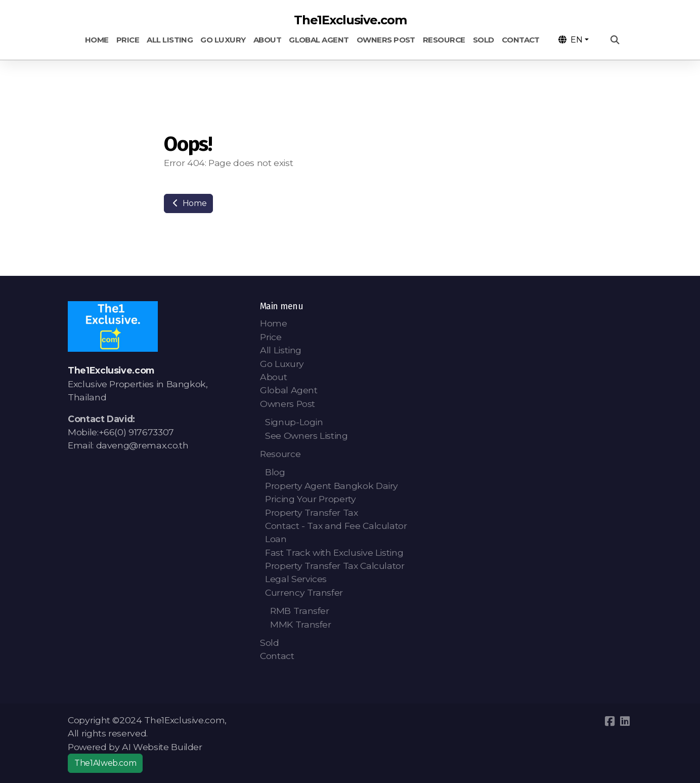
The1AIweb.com (105, 763)
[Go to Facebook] (609, 721)
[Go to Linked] (625, 721)
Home (188, 203)
